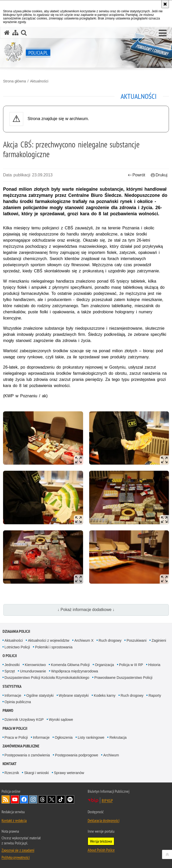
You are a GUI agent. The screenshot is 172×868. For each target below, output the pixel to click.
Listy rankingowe (91, 737)
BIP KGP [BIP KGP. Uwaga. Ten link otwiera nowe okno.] (107, 800)
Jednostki (12, 665)
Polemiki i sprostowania (54, 647)
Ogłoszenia (64, 737)
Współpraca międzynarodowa (75, 671)
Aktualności (39, 81)
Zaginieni (159, 640)
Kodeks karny (105, 695)
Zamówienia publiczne (21, 746)
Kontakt (10, 764)
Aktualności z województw (49, 640)
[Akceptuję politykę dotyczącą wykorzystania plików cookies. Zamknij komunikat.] (165, 4)
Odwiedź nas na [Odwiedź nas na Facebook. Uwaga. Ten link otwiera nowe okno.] (24, 799)
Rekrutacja (118, 737)
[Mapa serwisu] (15, 33)
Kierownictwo (35, 665)
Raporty (155, 695)
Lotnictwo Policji (17, 647)
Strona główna (15, 81)
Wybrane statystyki (74, 695)
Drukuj (159, 175)
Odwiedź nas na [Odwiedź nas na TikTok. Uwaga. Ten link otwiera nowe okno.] (61, 799)
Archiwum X (84, 640)
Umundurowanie (33, 671)
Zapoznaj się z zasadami (18, 850)
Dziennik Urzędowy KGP (24, 720)
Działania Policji (16, 631)
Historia (154, 665)
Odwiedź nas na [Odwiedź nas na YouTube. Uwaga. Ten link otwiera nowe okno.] (15, 799)
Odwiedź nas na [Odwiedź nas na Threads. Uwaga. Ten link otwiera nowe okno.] (42, 799)
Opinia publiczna (18, 702)
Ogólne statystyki (40, 695)
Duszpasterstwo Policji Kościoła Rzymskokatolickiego (47, 678)
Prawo (8, 710)
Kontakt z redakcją (14, 820)
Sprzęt (10, 671)
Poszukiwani (136, 640)
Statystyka (12, 686)
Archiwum (111, 755)
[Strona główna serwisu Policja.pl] (7, 33)
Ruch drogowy (110, 640)
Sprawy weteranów (69, 773)
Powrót (136, 175)
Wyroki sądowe (61, 720)
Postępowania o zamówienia (27, 755)
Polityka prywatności (16, 857)
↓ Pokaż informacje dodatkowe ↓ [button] (86, 610)
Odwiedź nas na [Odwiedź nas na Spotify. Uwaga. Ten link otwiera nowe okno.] (70, 799)
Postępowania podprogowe (77, 755)
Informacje (13, 695)
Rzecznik (12, 773)
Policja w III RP (131, 665)
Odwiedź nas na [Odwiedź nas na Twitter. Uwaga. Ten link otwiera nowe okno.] (52, 799)
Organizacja (104, 665)
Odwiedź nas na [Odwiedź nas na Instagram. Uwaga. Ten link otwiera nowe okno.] (33, 799)
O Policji (10, 656)
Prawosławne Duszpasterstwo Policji (123, 678)
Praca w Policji (15, 728)
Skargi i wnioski (36, 773)
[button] (163, 33)
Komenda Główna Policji (70, 665)
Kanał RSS (6, 799)
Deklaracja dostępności (104, 820)
